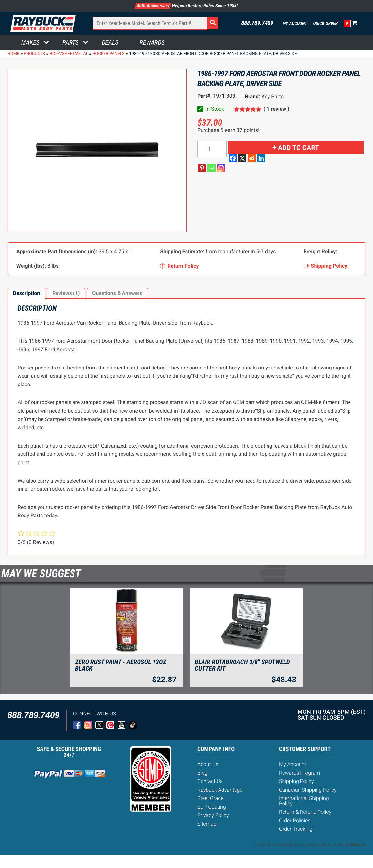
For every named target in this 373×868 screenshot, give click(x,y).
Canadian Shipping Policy (308, 790)
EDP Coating (212, 807)
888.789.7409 (257, 23)
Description (26, 293)
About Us (208, 764)
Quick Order (325, 24)
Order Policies (295, 820)
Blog (202, 773)
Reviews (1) (66, 293)
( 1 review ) (276, 109)
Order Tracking (296, 829)
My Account (295, 24)
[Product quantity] (212, 149)
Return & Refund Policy (305, 812)
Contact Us (210, 781)
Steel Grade (210, 798)
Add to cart (299, 148)
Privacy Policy (213, 815)
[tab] (26, 293)
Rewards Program (300, 773)
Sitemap (207, 824)
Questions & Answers (117, 293)
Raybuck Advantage (220, 790)
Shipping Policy (296, 781)
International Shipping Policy (304, 801)
